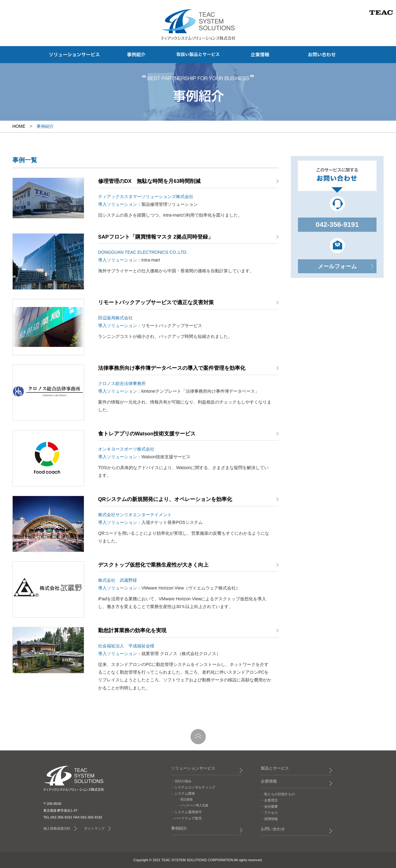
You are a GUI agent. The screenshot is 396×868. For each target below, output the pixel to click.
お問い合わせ (273, 829)
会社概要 (271, 806)
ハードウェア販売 (188, 818)
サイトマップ (94, 828)
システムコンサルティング (195, 787)
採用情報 (271, 819)
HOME (19, 126)
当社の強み (183, 781)
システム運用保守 (188, 812)
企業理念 (271, 800)
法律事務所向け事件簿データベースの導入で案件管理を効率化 (172, 368)
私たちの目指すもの (280, 794)
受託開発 (187, 799)
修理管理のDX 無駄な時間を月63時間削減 (149, 181)
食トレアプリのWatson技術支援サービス (147, 434)
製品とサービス (275, 768)
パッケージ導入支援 (194, 805)
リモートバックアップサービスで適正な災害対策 (156, 302)
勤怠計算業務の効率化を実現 (132, 630)
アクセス (271, 813)
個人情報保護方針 (57, 828)
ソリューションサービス (193, 768)
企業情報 (269, 781)
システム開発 (185, 793)
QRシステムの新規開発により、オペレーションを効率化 (165, 499)
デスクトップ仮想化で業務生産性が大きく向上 (153, 565)
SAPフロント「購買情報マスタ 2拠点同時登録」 (156, 237)
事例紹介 (179, 828)
